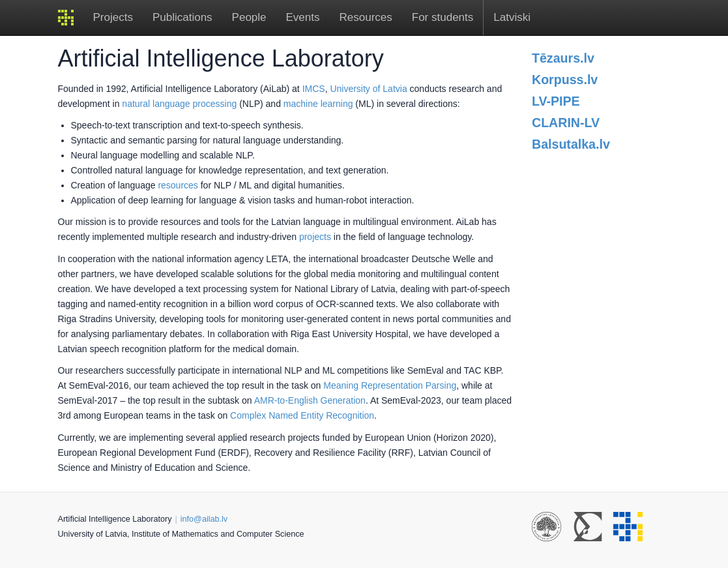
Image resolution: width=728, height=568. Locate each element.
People (249, 17)
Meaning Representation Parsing (390, 385)
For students (443, 17)
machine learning (318, 104)
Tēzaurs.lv (563, 58)
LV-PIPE (556, 101)
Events (303, 17)
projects (315, 237)
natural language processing (179, 104)
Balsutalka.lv (571, 144)
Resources (366, 17)
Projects (113, 17)
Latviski (512, 17)
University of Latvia (368, 89)
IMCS (314, 89)
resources (178, 185)
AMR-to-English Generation (310, 400)
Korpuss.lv (565, 80)
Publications (182, 17)
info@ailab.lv (204, 519)
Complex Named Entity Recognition (302, 415)
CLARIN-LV (566, 123)
